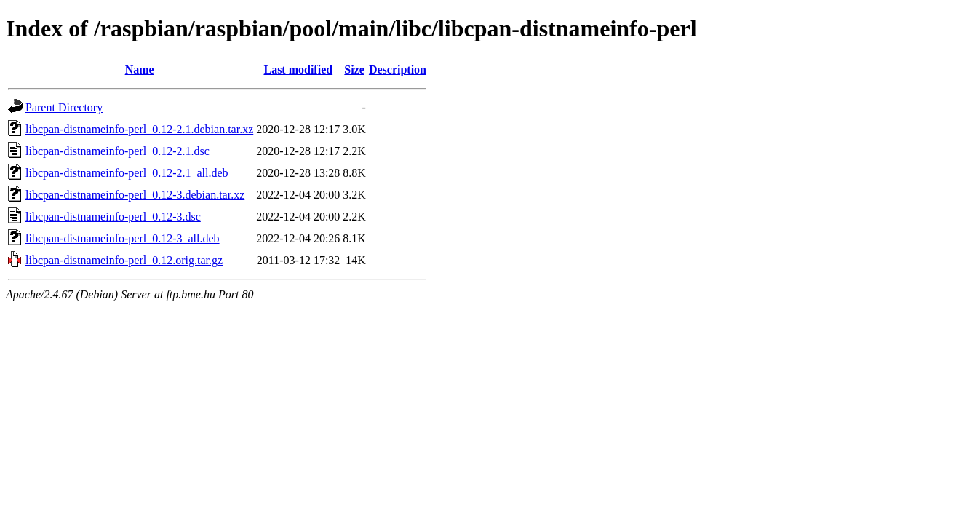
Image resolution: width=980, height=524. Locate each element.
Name (140, 70)
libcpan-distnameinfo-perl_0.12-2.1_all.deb (127, 173)
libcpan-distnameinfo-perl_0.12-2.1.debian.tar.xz (139, 129)
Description (398, 70)
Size (354, 70)
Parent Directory (64, 107)
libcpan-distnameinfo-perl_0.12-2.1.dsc (117, 151)
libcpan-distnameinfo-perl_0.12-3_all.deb (123, 238)
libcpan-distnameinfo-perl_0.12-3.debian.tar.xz (135, 195)
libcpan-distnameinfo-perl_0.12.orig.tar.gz (124, 260)
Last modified (298, 70)
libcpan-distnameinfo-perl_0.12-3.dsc (113, 217)
